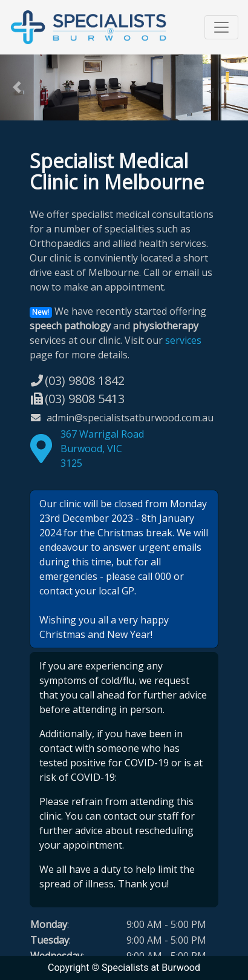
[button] (19, 87)
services (183, 340)
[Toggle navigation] (221, 27)
